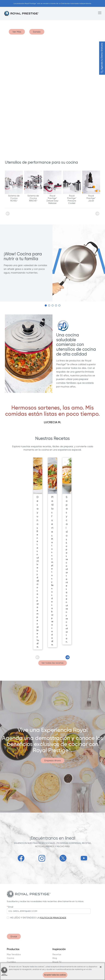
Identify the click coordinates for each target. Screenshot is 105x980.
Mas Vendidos (14, 954)
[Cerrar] (101, 967)
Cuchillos (11, 962)
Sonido (37, 32)
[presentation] (28, 925)
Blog (55, 958)
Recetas (57, 954)
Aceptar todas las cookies (55, 975)
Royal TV (57, 962)
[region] (52, 971)
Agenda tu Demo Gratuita (102, 58)
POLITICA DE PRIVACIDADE (53, 918)
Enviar (14, 936)
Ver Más (17, 32)
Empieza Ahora (52, 760)
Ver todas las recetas (53, 663)
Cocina (10, 958)
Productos (13, 949)
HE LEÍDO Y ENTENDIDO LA (25, 918)
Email (11, 907)
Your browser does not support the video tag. (52, 89)
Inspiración (59, 949)
